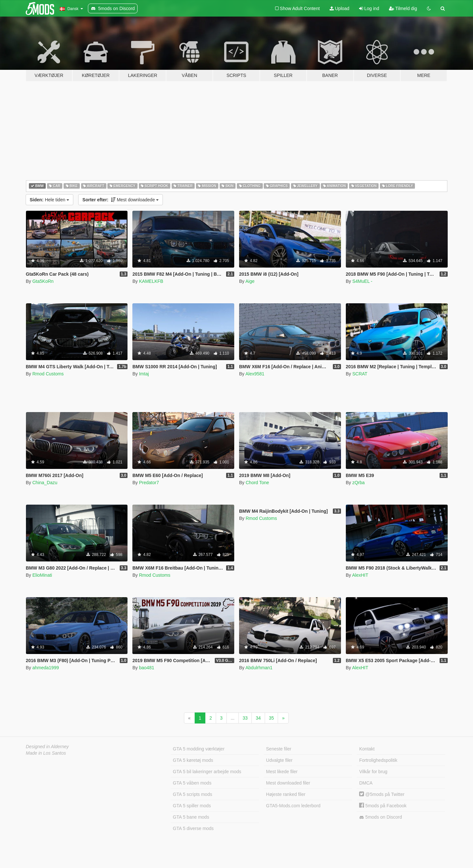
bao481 (146, 668)
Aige (250, 281)
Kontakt (367, 749)
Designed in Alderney (48, 747)
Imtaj (144, 374)
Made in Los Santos (46, 753)
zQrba (358, 483)
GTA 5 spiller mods (192, 806)
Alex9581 (255, 374)
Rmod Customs (48, 374)
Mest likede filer (282, 772)
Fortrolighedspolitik (378, 760)
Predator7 (149, 483)
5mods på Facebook (383, 806)
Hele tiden (50, 200)
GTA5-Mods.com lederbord (293, 806)
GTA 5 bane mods (191, 817)
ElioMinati (42, 575)
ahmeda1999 (46, 668)
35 (272, 718)
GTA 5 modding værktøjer (199, 749)
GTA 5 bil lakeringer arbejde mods (207, 772)
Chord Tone (257, 483)
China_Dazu (45, 483)
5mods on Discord (381, 817)
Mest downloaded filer (288, 783)
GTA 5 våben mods (192, 783)
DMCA (366, 783)
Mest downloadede (121, 200)
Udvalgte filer (279, 760)
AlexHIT (360, 575)
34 (258, 718)
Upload (340, 8)
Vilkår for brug (373, 772)
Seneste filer (279, 749)
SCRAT (360, 374)
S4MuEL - (362, 281)
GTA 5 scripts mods (193, 794)
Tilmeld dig (403, 8)
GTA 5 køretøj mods (193, 760)
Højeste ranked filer (286, 794)
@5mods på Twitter (382, 794)
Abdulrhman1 (259, 668)
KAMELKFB (151, 281)
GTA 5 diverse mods (193, 828)
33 (245, 718)
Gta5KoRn (43, 281)
